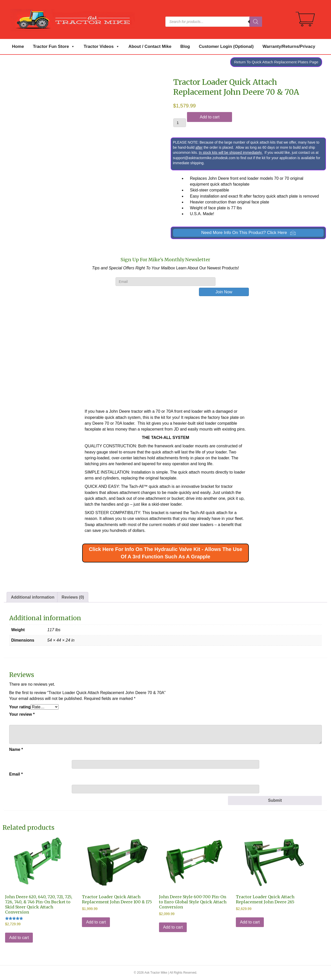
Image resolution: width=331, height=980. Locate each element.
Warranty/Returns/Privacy (289, 46)
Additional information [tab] (33, 597)
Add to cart (210, 117)
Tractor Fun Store (54, 47)
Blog (185, 46)
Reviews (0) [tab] (73, 597)
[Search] (256, 22)
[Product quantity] (180, 123)
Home (18, 46)
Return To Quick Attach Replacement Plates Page (276, 62)
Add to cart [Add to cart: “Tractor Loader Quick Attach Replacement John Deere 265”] (250, 922)
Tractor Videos (102, 47)
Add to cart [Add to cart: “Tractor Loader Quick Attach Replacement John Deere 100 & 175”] (96, 922)
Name (16, 749)
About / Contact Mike (150, 46)
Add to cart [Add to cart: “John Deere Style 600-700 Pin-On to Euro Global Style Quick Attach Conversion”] (173, 927)
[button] (248, 233)
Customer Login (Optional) (226, 46)
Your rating (20, 707)
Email (16, 774)
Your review (22, 714)
